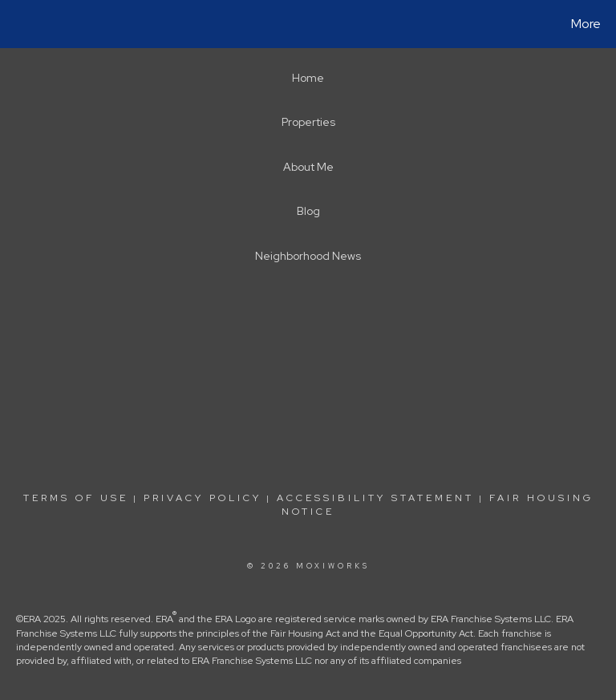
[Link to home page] (16, 24)
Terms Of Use (76, 498)
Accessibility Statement (375, 498)
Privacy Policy (203, 498)
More (586, 24)
